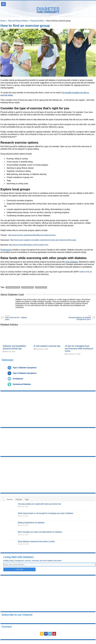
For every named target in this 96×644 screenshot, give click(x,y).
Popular (19, 499)
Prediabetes (18, 379)
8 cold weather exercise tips (47, 346)
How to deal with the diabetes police (17, 318)
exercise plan (41, 287)
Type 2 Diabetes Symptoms (25, 373)
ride (88, 272)
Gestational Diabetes (22, 384)
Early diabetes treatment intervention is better (36, 541)
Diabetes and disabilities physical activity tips (14, 347)
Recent (10, 499)
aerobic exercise (13, 287)
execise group (28, 287)
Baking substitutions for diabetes (31, 523)
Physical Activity (37, 21)
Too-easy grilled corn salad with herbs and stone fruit (39, 504)
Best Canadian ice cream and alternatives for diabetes (40, 532)
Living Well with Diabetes (18, 557)
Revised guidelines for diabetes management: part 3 (79, 318)
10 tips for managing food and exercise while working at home (79, 348)
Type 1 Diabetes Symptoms (25, 368)
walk (82, 272)
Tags (27, 499)
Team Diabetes (72, 262)
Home (3, 21)
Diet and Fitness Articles (18, 21)
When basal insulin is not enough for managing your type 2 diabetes (46, 513)
